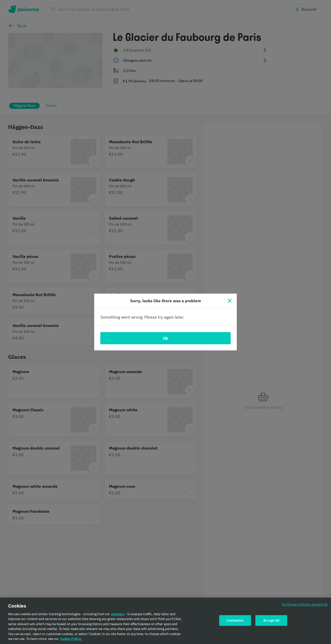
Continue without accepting (305, 604)
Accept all (271, 620)
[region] (165, 621)
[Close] (230, 301)
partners (118, 614)
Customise (235, 620)
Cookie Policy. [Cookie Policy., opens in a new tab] (71, 639)
